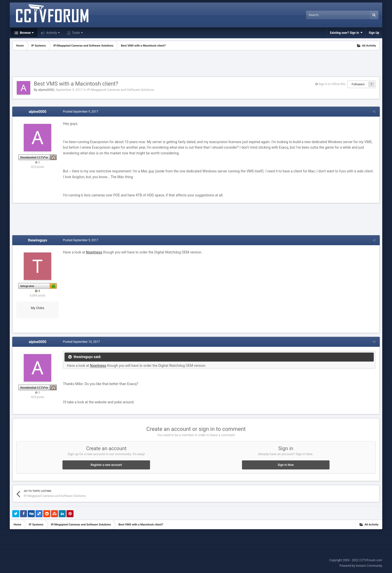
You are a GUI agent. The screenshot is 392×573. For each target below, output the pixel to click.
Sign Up (374, 33)
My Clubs (37, 308)
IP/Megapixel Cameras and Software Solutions (121, 90)
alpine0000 (46, 90)
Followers (358, 84)
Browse (26, 33)
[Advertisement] (196, 64)
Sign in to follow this (332, 84)
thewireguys (38, 240)
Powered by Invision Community (361, 566)
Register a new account (106, 465)
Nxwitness (94, 252)
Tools (77, 33)
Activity (53, 33)
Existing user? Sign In (346, 33)
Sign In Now (286, 465)
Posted (80, 112)
